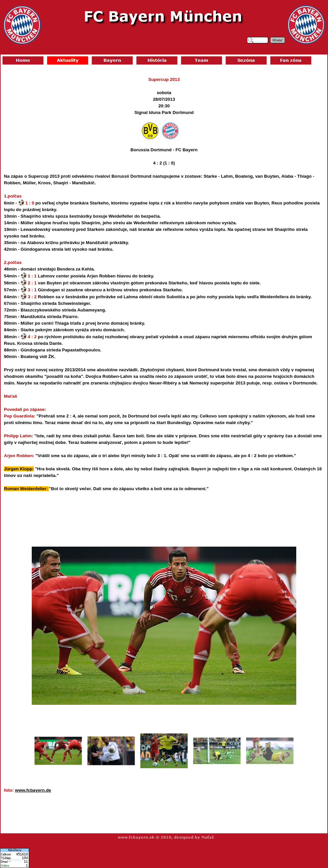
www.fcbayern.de (33, 790)
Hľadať (278, 40)
